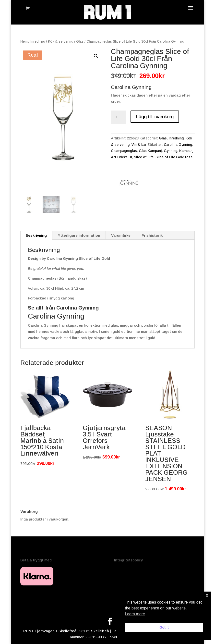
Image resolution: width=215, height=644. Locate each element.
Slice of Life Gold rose (174, 157)
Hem (24, 42)
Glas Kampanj (150, 151)
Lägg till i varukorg (155, 117)
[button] (96, 56)
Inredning (38, 42)
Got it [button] (164, 627)
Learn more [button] (135, 614)
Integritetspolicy (128, 560)
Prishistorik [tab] (152, 235)
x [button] (207, 595)
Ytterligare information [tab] (79, 235)
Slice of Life (144, 157)
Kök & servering (61, 42)
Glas (80, 42)
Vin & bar (139, 145)
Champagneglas (124, 151)
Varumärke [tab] (121, 235)
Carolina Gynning (178, 145)
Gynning (171, 151)
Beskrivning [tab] (36, 235)
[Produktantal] (118, 117)
